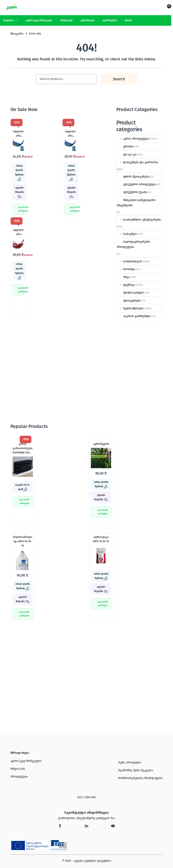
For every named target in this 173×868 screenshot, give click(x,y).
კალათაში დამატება (21, 209)
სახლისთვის (129, 261)
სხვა (123, 277)
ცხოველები (129, 301)
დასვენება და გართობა (138, 162)
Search (154, 8)
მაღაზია (9, 20)
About (128, 20)
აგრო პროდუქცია (133, 139)
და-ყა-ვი (127, 154)
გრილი (125, 146)
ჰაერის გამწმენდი (134, 316)
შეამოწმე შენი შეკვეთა (136, 770)
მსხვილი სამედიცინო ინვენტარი (136, 203)
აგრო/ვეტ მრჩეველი (39, 20)
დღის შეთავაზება (133, 177)
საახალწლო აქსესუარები (139, 220)
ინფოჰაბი (66, 20)
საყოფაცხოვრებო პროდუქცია (133, 244)
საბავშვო (127, 234)
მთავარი (17, 34)
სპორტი (126, 269)
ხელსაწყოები (130, 308)
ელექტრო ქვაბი (132, 192)
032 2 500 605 (86, 797)
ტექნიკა (126, 285)
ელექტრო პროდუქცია (137, 184)
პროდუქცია (19, 777)
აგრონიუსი (87, 20)
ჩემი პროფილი (130, 762)
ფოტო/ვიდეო (130, 293)
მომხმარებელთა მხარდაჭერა (141, 778)
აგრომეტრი (110, 20)
